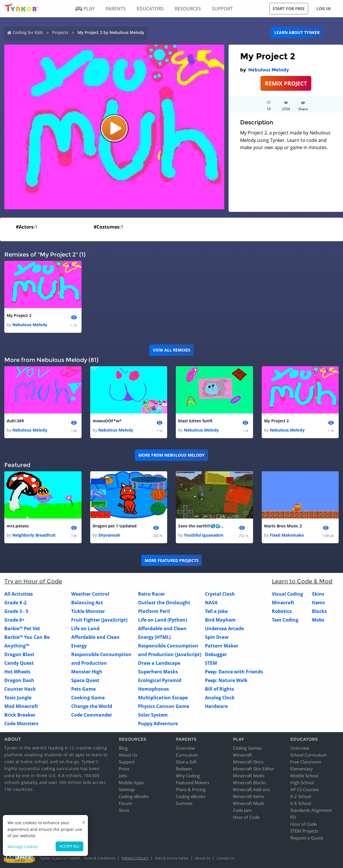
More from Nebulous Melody (171, 455)
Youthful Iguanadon (204, 535)
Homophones (153, 689)
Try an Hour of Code (33, 582)
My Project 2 (19, 315)
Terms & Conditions (99, 858)
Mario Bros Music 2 (283, 526)
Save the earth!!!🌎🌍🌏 (201, 526)
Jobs (123, 776)
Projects (60, 32)
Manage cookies (23, 847)
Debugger (216, 655)
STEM (211, 663)
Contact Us (226, 858)
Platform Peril (154, 611)
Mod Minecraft (21, 706)
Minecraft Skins (248, 762)
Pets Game (83, 689)
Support (127, 762)
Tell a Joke (216, 611)
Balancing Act (87, 603)
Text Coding (285, 620)
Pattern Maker (222, 646)
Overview (185, 748)
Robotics (282, 611)
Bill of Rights (219, 689)
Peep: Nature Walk (226, 681)
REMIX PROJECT (286, 83)
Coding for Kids (28, 32)
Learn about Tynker (297, 32)
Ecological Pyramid (160, 681)
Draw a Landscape (159, 663)
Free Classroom (306, 762)
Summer (184, 803)
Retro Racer (151, 594)
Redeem (184, 769)
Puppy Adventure (158, 724)
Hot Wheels (17, 672)
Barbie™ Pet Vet (22, 629)
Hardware (216, 706)
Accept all (69, 846)
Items (318, 603)
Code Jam (242, 810)
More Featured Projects (172, 560)
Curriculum (187, 755)
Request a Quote (307, 838)
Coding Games (247, 748)
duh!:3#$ (15, 421)
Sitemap (127, 789)
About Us (128, 755)
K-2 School (301, 796)
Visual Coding (287, 594)
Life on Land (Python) (163, 620)
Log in (324, 8)
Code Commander (92, 715)
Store (124, 810)
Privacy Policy (135, 858)
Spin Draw (217, 637)
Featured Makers (193, 782)
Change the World (92, 706)
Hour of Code (246, 817)
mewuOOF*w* (107, 421)
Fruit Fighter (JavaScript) (99, 620)
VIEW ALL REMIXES (171, 350)
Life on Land (85, 629)
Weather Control (90, 594)
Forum (125, 803)
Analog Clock (220, 698)
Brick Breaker (20, 715)
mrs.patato (18, 526)
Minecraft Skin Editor (254, 769)
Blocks (319, 611)
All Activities (19, 594)
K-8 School (301, 803)
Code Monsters (21, 724)
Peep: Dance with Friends (234, 672)
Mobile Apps (131, 782)
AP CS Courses (305, 789)
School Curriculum (309, 755)
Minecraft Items (248, 796)
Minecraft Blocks (249, 782)
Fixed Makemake (287, 535)
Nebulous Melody (268, 70)
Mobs (318, 620)
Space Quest (85, 681)
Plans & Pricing (191, 789)
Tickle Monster (88, 611)
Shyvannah (109, 535)
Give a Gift (186, 762)
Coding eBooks (134, 796)
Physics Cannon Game (164, 706)
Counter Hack (20, 689)
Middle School (304, 776)
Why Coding (188, 776)
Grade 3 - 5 (16, 611)
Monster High (87, 672)
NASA (211, 603)
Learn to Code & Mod (302, 582)
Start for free (289, 8)
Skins (318, 594)
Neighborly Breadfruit (34, 535)
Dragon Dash (19, 681)
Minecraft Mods (249, 803)
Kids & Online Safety (172, 858)
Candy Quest (19, 663)
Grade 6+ (14, 620)
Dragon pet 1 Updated (115, 526)
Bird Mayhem (220, 620)
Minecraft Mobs (249, 776)
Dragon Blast (19, 655)
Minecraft (283, 603)
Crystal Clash (220, 594)
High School (302, 782)
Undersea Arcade (224, 629)
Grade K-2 (15, 603)
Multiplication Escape (163, 698)
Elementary (301, 769)
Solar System (153, 715)
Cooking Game (88, 698)
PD (293, 817)
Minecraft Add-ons (251, 789)
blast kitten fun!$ (195, 421)
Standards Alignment (311, 810)
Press (124, 769)
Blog (123, 748)
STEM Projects (304, 831)
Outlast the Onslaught (164, 603)
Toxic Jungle (18, 698)
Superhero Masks (158, 672)
